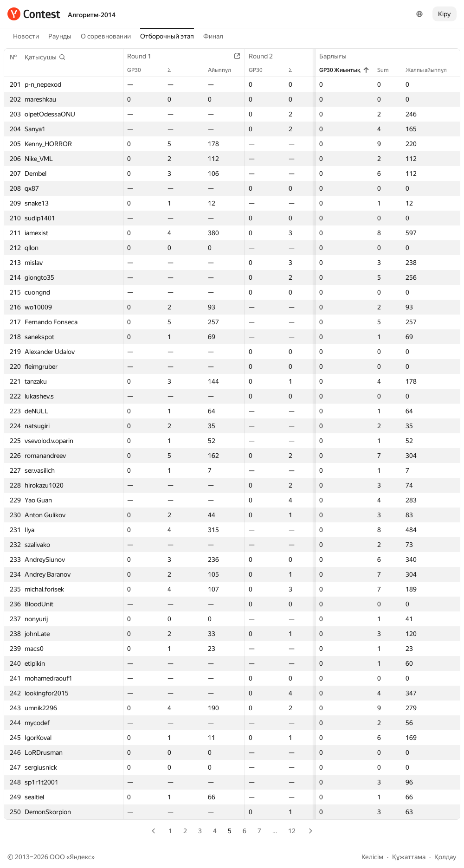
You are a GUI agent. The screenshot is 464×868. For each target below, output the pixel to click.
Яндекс (81, 857)
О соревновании (106, 36)
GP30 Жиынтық (345, 70)
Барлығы (338, 56)
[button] (45, 57)
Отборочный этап (167, 36)
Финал (213, 36)
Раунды (60, 36)
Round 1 (144, 56)
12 (292, 831)
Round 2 (265, 56)
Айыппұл (224, 70)
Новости (26, 36)
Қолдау (445, 857)
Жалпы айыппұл (431, 70)
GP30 (139, 70)
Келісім (372, 857)
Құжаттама (409, 857)
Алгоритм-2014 (92, 15)
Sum (388, 70)
